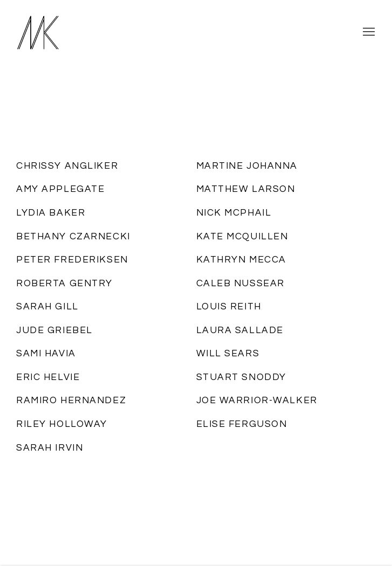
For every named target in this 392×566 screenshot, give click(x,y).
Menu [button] (368, 32)
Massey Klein (59, 32)
